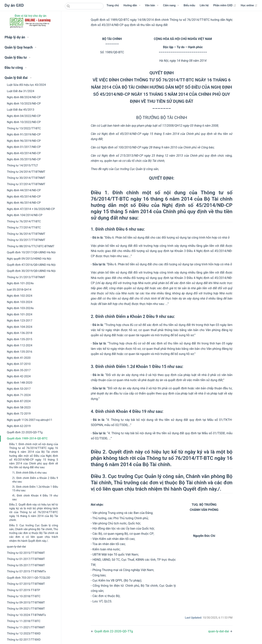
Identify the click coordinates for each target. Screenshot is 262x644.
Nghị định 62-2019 (19, 426)
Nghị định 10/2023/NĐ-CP (24, 104)
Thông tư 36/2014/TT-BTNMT (26, 234)
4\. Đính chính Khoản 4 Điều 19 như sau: (35, 497)
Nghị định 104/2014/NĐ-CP (25, 215)
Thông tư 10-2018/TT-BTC (24, 596)
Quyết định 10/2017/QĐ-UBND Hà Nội (31, 252)
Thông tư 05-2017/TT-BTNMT (26, 565)
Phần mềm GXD (225, 6)
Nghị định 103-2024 (20, 302)
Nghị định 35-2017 (19, 370)
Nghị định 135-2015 (20, 339)
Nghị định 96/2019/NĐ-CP (24, 141)
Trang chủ (113, 5)
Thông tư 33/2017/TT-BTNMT (26, 240)
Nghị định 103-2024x (20, 308)
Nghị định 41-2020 (19, 358)
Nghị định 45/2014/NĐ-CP (24, 197)
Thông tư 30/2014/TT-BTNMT (26, 178)
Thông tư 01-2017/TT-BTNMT (26, 559)
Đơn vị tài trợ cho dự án (31, 16)
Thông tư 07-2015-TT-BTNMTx (26, 571)
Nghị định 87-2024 (19, 401)
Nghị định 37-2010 (19, 364)
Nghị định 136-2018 (20, 333)
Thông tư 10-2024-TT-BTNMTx (26, 615)
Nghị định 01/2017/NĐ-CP (24, 147)
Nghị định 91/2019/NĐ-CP (24, 134)
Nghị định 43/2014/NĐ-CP (24, 153)
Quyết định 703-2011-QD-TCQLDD (29, 578)
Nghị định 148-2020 (20, 383)
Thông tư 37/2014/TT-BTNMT (26, 184)
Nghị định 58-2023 (19, 407)
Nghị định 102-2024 (20, 296)
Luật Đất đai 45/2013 (21, 110)
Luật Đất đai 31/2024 (21, 91)
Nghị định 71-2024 (19, 395)
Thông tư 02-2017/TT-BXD (24, 640)
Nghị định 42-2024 (19, 376)
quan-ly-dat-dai (16, 547)
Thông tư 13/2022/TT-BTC (24, 128)
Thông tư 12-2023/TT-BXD (24, 633)
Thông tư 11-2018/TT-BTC (24, 621)
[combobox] (84, 6)
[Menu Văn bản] (152, 6)
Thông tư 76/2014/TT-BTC (24, 221)
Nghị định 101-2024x (20, 283)
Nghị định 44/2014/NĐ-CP (24, 190)
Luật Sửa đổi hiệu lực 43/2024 (26, 85)
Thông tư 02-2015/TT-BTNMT (26, 553)
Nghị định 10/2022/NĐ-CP (24, 122)
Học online (249, 6)
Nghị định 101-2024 (20, 314)
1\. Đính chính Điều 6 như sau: (30, 473)
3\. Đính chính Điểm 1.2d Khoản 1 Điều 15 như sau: (35, 489)
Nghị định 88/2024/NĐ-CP (24, 97)
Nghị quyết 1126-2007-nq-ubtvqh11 (30, 420)
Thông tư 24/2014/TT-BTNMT (26, 172)
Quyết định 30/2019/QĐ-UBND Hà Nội (31, 271)
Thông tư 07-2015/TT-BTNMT (26, 584)
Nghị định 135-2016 (20, 352)
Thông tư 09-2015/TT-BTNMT (26, 603)
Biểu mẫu (189, 5)
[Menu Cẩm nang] (171, 6)
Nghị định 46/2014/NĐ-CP (24, 203)
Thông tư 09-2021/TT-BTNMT (26, 609)
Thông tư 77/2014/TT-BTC (24, 228)
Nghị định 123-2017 (20, 321)
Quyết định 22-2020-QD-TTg (25, 432)
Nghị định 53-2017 (19, 389)
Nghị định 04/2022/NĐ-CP (24, 116)
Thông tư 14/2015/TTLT (22, 165)
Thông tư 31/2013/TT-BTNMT (26, 277)
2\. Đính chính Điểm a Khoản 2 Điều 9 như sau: (35, 480)
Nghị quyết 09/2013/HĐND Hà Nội (29, 259)
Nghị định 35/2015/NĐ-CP (24, 159)
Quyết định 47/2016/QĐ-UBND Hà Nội (31, 265)
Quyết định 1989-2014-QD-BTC (27, 438)
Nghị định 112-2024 (20, 345)
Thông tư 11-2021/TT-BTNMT (26, 627)
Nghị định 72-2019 (19, 414)
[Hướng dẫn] (132, 6)
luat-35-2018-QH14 (19, 290)
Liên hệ (204, 5)
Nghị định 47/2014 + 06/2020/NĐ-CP (31, 209)
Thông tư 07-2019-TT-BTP (23, 590)
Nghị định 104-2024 (20, 327)
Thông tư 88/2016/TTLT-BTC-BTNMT (31, 246)
